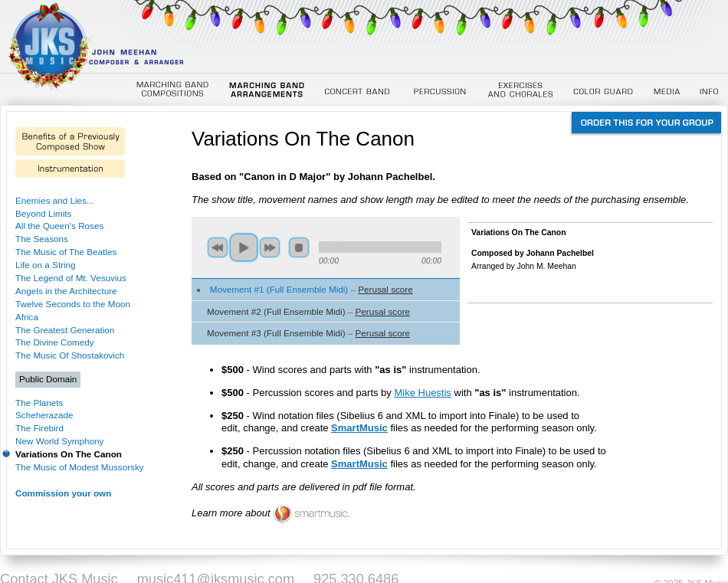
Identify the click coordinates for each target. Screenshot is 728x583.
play (244, 247)
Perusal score (385, 289)
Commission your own (63, 493)
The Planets (39, 403)
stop (299, 247)
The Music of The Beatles (66, 252)
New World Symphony (59, 441)
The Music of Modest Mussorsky (80, 467)
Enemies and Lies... (55, 200)
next (270, 247)
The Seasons (42, 239)
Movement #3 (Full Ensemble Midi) (276, 333)
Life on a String (46, 265)
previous (218, 247)
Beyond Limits (43, 213)
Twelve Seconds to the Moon (73, 304)
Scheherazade (44, 415)
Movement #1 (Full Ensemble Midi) (279, 289)
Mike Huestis (422, 393)
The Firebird (39, 428)
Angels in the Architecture (66, 291)
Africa (27, 317)
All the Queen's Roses (59, 226)
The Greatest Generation (65, 330)
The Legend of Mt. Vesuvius (71, 278)
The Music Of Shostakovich (70, 355)
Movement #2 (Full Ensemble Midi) (276, 311)
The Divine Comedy (55, 342)
